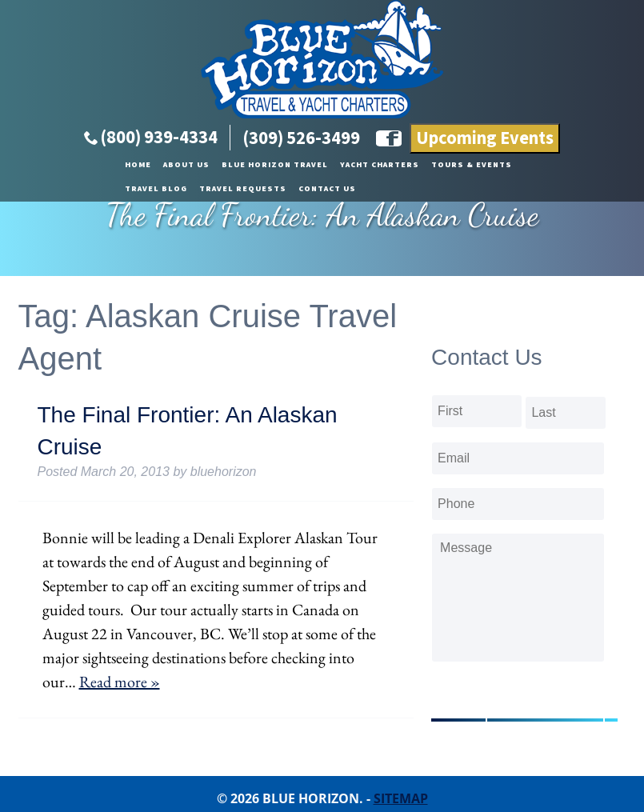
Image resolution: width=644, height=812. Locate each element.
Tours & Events (371, 165)
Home (37, 165)
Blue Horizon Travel (174, 165)
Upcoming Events (485, 138)
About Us (86, 165)
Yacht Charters (279, 165)
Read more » (120, 682)
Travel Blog (454, 165)
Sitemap (401, 798)
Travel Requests (541, 165)
